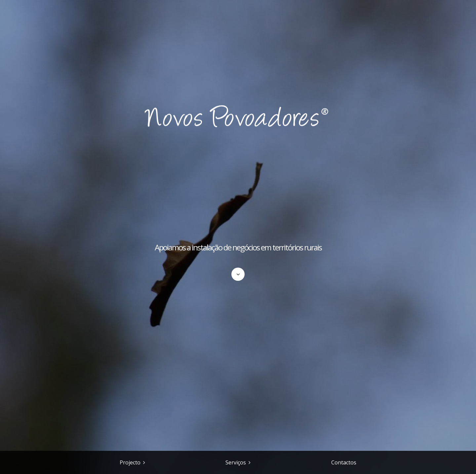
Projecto (130, 462)
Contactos (344, 462)
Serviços (236, 462)
